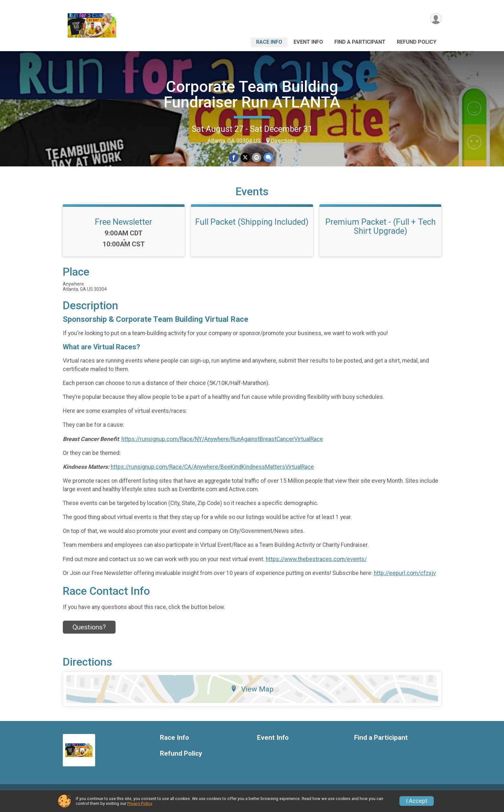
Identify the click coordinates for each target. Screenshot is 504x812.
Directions (284, 141)
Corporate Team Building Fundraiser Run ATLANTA (252, 94)
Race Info (269, 42)
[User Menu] (436, 19)
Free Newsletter (123, 230)
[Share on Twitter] (245, 158)
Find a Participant (360, 42)
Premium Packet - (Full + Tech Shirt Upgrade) (381, 234)
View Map (252, 697)
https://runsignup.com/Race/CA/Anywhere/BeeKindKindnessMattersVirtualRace (212, 475)
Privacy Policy (140, 803)
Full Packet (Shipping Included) (252, 230)
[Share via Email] (257, 158)
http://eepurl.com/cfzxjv (405, 581)
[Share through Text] (268, 158)
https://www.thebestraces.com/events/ (316, 567)
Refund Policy (417, 42)
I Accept (417, 801)
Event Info (308, 42)
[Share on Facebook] (234, 158)
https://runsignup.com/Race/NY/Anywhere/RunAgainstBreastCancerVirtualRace (222, 447)
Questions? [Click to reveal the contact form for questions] (89, 635)
